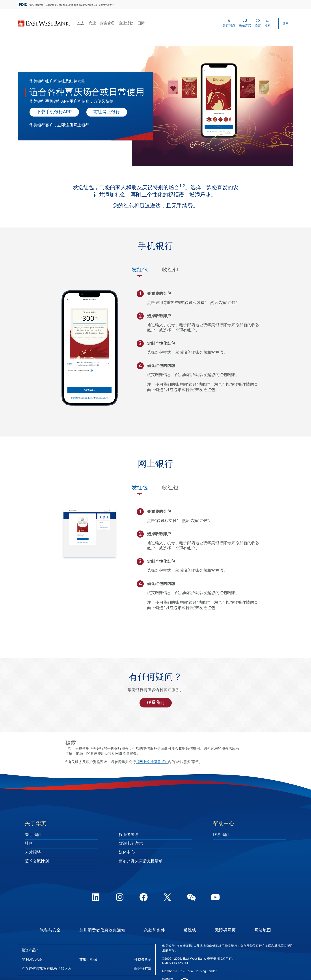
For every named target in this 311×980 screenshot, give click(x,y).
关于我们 (33, 835)
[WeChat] (191, 898)
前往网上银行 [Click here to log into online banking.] (107, 112)
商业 (92, 23)
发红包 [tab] (140, 270)
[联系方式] (245, 22)
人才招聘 (33, 852)
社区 (29, 844)
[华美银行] (44, 24)
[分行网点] (229, 22)
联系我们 (156, 703)
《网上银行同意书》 (152, 762)
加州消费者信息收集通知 (102, 930)
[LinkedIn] (96, 898)
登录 (286, 24)
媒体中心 (127, 852)
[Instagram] (120, 898)
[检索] (268, 22)
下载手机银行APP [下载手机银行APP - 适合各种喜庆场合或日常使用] (54, 112)
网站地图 (263, 930)
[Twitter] (168, 898)
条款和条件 (155, 930)
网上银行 (81, 125)
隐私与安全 (50, 930)
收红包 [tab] (170, 270)
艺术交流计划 (37, 861)
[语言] (258, 22)
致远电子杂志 (131, 844)
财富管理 (107, 23)
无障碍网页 (225, 930)
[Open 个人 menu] (86, 23)
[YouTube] (215, 898)
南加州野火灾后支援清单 (141, 861)
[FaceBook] (143, 898)
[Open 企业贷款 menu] (135, 23)
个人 (81, 23)
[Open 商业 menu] (98, 23)
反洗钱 (190, 930)
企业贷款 (126, 23)
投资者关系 (129, 835)
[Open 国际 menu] (146, 23)
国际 (141, 23)
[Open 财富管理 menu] (116, 23)
